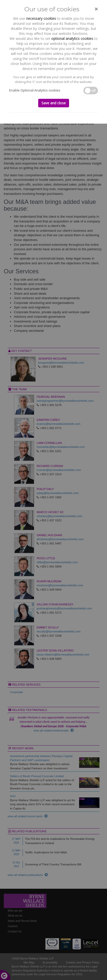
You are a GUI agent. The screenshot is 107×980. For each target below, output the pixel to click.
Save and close (54, 103)
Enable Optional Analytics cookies (35, 90)
